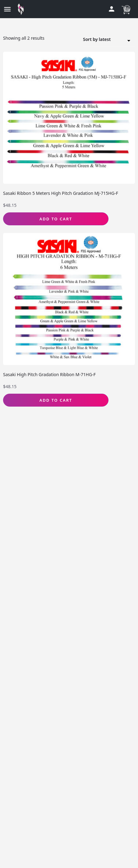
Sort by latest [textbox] (105, 40)
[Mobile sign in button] (112, 9)
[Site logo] (22, 9)
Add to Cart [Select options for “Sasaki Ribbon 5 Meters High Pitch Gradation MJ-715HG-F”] (56, 219)
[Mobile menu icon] (7, 9)
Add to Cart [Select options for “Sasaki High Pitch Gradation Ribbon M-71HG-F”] (56, 400)
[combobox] (109, 40)
